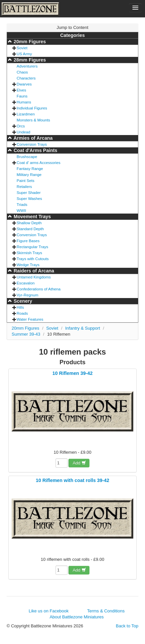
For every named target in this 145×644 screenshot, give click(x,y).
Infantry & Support (83, 328)
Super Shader (29, 192)
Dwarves (24, 84)
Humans (24, 102)
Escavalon (26, 283)
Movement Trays (32, 217)
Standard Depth (30, 229)
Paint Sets (25, 180)
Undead (23, 132)
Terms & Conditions (106, 611)
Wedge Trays (28, 265)
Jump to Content (72, 27)
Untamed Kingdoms (34, 277)
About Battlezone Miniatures (77, 617)
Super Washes (29, 198)
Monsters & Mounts (33, 120)
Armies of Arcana (32, 138)
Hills (20, 307)
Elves (21, 90)
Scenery (22, 301)
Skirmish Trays (29, 253)
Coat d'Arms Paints (35, 150)
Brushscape (27, 157)
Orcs (21, 126)
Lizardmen (26, 114)
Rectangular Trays (32, 247)
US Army (24, 54)
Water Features (30, 319)
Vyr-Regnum (27, 295)
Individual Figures (32, 108)
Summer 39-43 (26, 334)
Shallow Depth (29, 223)
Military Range (29, 174)
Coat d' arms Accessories (39, 162)
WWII (21, 210)
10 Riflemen (59, 334)
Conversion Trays (32, 144)
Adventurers (27, 66)
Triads (22, 204)
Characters (26, 78)
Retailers (24, 186)
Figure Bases (28, 241)
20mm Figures (29, 42)
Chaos (22, 72)
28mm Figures (29, 60)
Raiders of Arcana (33, 271)
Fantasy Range (30, 168)
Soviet (22, 48)
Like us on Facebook (49, 611)
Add (79, 463)
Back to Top (127, 626)
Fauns (22, 96)
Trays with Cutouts (33, 259)
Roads (22, 313)
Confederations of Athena (39, 289)
